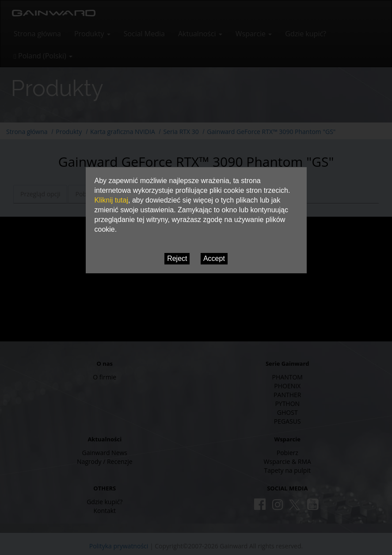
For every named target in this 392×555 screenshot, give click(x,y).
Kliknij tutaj (111, 200)
